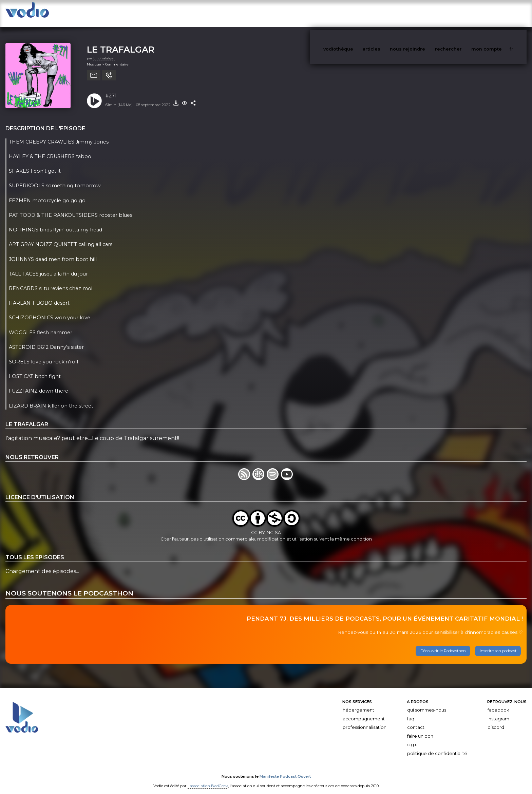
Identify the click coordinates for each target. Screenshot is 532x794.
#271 (111, 89)
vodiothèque (355, 13)
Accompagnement (364, 712)
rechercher (461, 13)
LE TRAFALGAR (121, 43)
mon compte (498, 13)
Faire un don (420, 729)
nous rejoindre (421, 13)
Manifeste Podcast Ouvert (285, 770)
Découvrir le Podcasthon (443, 644)
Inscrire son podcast (498, 644)
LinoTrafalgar (104, 51)
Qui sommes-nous (427, 703)
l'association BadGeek (208, 779)
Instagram (498, 712)
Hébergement (358, 703)
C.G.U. (413, 738)
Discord (496, 721)
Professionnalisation (365, 721)
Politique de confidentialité (437, 747)
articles (387, 13)
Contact (416, 721)
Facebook (498, 703)
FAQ (411, 712)
